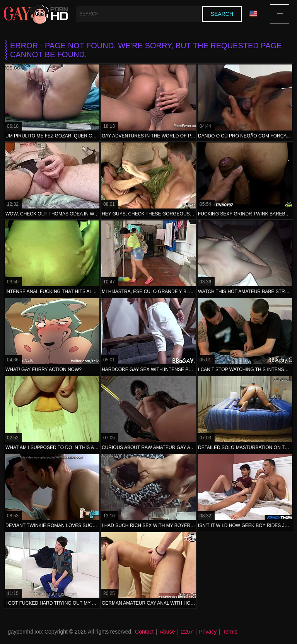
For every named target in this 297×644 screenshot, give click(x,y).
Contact (144, 632)
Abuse (167, 632)
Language (253, 14)
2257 (187, 632)
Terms (230, 632)
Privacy (208, 632)
